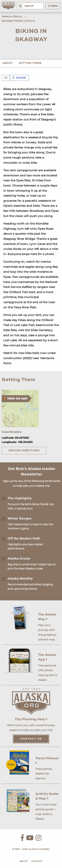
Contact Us (31, 739)
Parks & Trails (12, 17)
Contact (37, 861)
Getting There (30, 63)
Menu (53, 6)
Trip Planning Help (31, 719)
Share (19, 78)
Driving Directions (24, 451)
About (8, 63)
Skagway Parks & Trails (18, 21)
